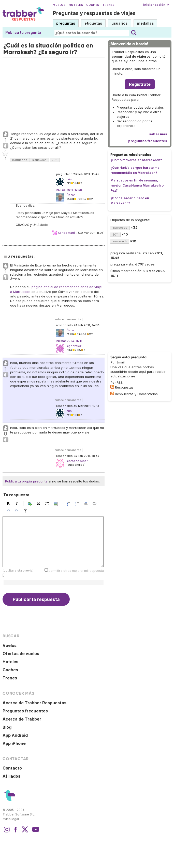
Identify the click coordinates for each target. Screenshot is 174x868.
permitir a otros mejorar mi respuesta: (77, 570)
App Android (15, 735)
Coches (93, 5)
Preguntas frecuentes (25, 711)
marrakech (39, 160)
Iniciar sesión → (156, 5)
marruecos (20, 160)
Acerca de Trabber (22, 719)
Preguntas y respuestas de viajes (94, 13)
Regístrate (140, 84)
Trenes (108, 5)
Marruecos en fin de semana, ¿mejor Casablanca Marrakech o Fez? (137, 185)
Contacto (12, 768)
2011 (55, 160)
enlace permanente (68, 319)
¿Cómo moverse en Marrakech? (136, 160)
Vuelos (59, 5)
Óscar (71, 195)
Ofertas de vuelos (21, 654)
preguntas (66, 23)
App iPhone (14, 743)
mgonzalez (74, 346)
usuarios (120, 23)
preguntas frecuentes (148, 141)
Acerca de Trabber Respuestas (34, 703)
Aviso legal (11, 819)
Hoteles (76, 5)
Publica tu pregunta (23, 32)
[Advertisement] (54, 93)
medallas (145, 23)
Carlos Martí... (68, 233)
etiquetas (93, 23)
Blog (7, 727)
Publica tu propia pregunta (26, 481)
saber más (158, 134)
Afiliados (11, 776)
